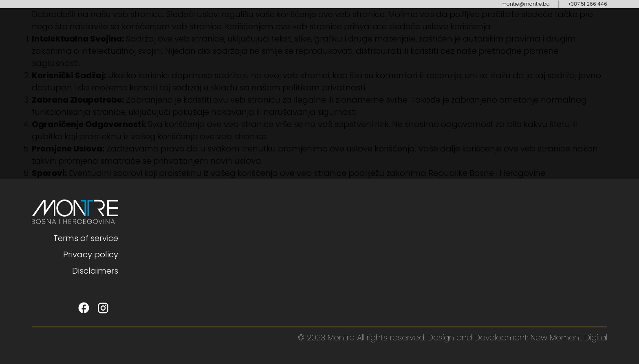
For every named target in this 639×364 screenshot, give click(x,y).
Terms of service (86, 238)
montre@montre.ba (526, 4)
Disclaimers (95, 271)
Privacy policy (91, 254)
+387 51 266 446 (588, 4)
